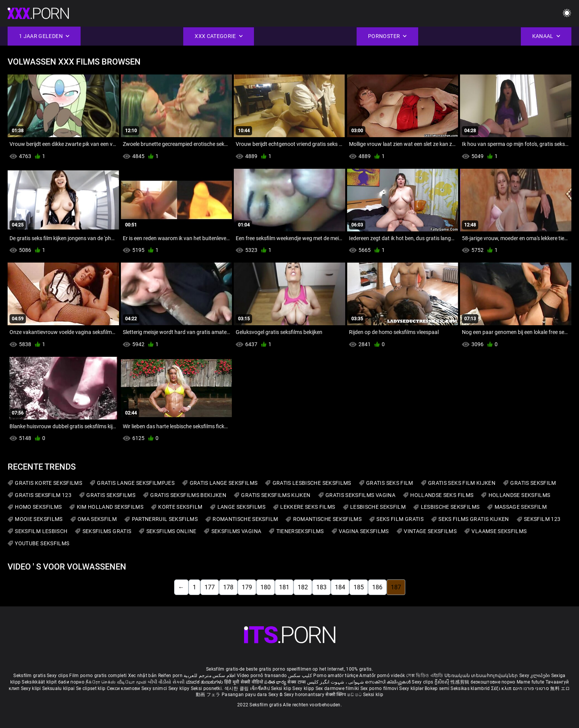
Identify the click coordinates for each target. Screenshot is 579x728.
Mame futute (530, 682)
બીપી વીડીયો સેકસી (166, 682)
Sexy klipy (180, 688)
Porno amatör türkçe (336, 676)
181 (284, 587)
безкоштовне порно (493, 682)
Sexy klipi (32, 688)
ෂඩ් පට (355, 695)
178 (228, 587)
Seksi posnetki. (208, 688)
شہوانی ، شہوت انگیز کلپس (336, 682)
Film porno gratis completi (98, 676)
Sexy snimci (155, 688)
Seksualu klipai (59, 688)
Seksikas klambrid (471, 688)
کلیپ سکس (300, 676)
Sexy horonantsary (305, 695)
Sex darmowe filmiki (337, 688)
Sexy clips (58, 676)
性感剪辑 (461, 682)
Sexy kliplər (412, 688)
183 (321, 587)
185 (359, 587)
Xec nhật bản (143, 676)
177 (210, 587)
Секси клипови (124, 688)
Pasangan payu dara (245, 695)
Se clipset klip (91, 688)
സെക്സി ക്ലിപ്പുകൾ (388, 682)
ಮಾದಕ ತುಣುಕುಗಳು (205, 682)
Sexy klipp (304, 688)
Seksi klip (282, 688)
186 (377, 587)
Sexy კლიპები (535, 676)
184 (340, 587)
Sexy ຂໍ (276, 695)
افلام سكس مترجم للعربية (210, 676)
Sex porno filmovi (379, 688)
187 (396, 587)
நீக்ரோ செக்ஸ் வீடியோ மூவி (116, 682)
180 (266, 587)
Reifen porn (170, 676)
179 (247, 587)
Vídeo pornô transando (262, 676)
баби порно (71, 682)
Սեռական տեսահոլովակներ (482, 676)
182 (303, 587)
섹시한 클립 (237, 688)
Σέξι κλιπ (502, 688)
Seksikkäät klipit (40, 682)
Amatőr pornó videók (382, 676)
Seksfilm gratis (29, 676)
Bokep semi (437, 688)
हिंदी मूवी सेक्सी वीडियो (244, 682)
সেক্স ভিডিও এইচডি (424, 676)
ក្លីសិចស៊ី (443, 682)
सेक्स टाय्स (297, 682)
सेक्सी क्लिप (336, 695)
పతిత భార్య (276, 682)
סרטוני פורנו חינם (531, 688)
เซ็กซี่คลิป (261, 688)
